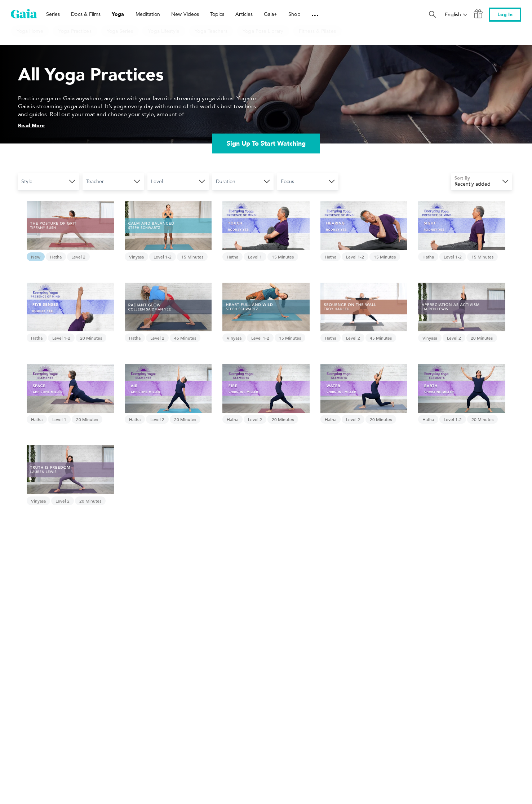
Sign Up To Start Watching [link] (266, 143)
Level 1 (255, 257)
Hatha (56, 257)
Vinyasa (136, 257)
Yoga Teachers (211, 31)
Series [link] (53, 14)
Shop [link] (294, 14)
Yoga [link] (118, 14)
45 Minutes (185, 338)
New (36, 257)
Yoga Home (30, 31)
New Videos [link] (185, 14)
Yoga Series (120, 31)
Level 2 (78, 257)
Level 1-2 (163, 257)
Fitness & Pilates (317, 31)
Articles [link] (244, 14)
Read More (31, 126)
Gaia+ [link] (271, 14)
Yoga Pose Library (263, 31)
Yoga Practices (75, 31)
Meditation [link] (148, 14)
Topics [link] (217, 14)
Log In (505, 15)
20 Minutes (91, 338)
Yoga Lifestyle (164, 31)
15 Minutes (192, 257)
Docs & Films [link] (86, 14)
